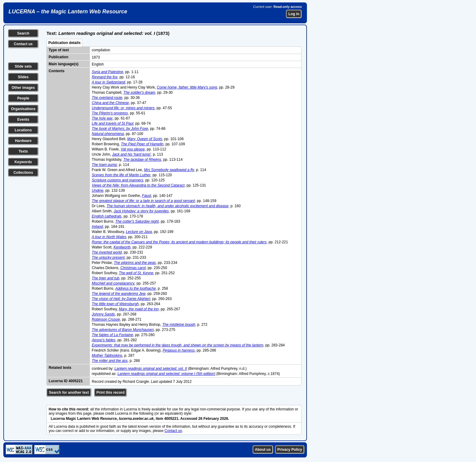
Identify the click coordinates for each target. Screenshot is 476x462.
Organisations (23, 109)
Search (23, 33)
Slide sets (23, 66)
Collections (23, 173)
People (23, 98)
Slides (23, 77)
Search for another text (69, 393)
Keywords (23, 162)
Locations (23, 130)
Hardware (23, 141)
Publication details (64, 43)
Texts (23, 151)
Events (23, 120)
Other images (23, 88)
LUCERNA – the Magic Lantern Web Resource (68, 12)
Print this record (111, 393)
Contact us (23, 44)
